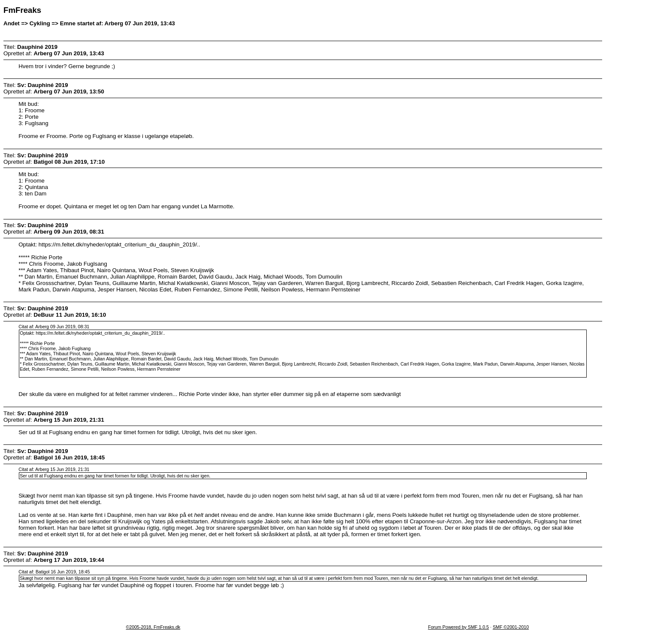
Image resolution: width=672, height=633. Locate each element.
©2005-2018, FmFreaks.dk (153, 627)
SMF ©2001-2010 (511, 627)
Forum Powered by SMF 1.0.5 (459, 627)
